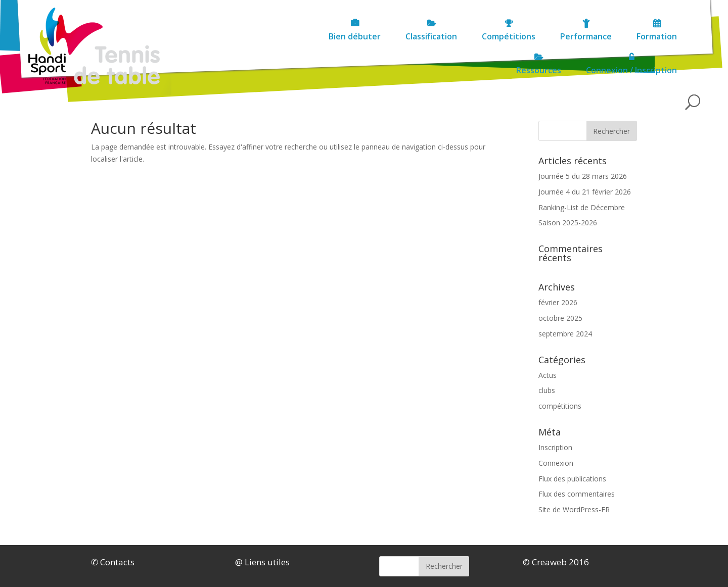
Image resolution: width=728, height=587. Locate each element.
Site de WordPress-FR (574, 509)
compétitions (560, 406)
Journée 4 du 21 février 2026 (585, 192)
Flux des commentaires (577, 494)
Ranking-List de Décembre (582, 207)
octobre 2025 (560, 318)
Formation (587, 36)
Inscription (555, 447)
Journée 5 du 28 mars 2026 (583, 176)
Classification (361, 36)
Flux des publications (572, 479)
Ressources (654, 36)
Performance (516, 36)
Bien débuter (285, 36)
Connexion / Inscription (631, 70)
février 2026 (558, 302)
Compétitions (439, 36)
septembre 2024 (565, 334)
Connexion (556, 463)
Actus (548, 375)
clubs (547, 390)
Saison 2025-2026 (568, 223)
